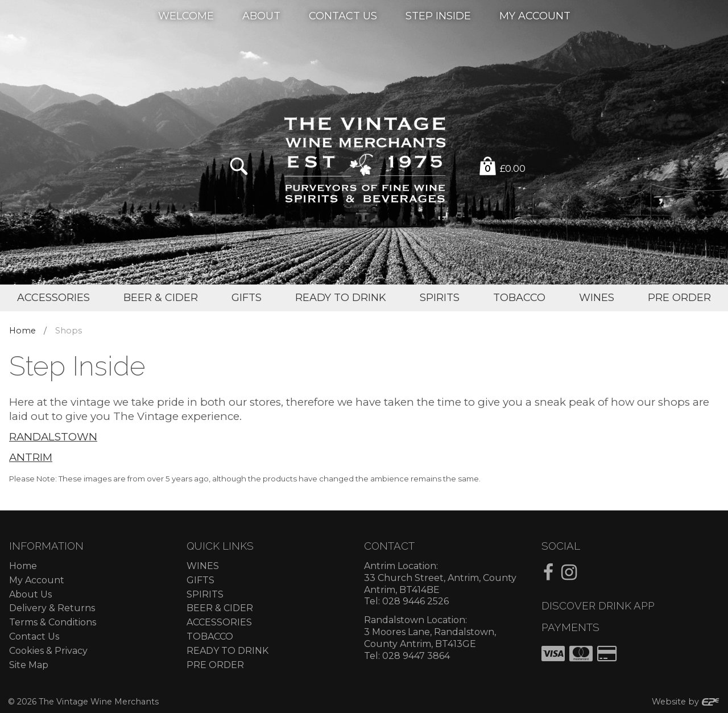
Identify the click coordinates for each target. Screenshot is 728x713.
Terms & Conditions (53, 622)
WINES (203, 566)
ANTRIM (31, 457)
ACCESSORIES (219, 622)
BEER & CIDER (220, 608)
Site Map (29, 665)
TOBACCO (210, 636)
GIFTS (200, 580)
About (261, 15)
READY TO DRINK (227, 651)
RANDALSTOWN (53, 437)
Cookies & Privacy (48, 651)
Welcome (186, 15)
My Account (535, 15)
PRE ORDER (215, 665)
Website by (686, 702)
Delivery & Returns (52, 608)
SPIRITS (205, 594)
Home (22, 331)
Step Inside (438, 15)
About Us (30, 594)
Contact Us (343, 15)
